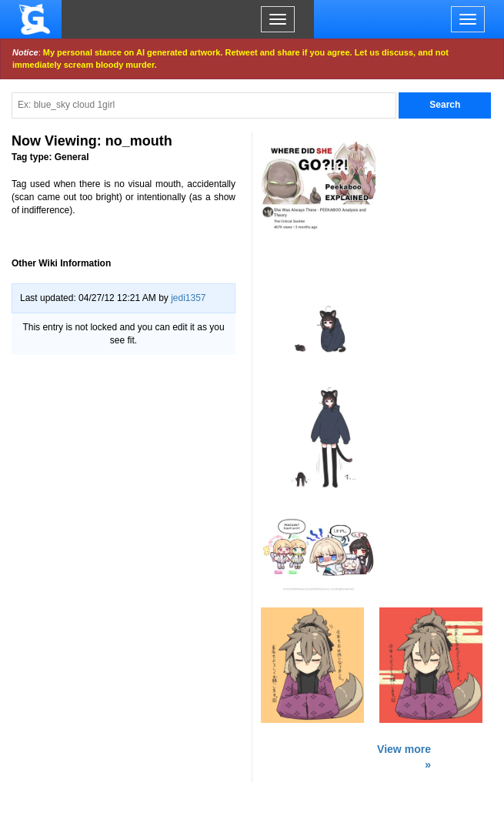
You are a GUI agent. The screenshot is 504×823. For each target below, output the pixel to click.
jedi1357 (188, 298)
